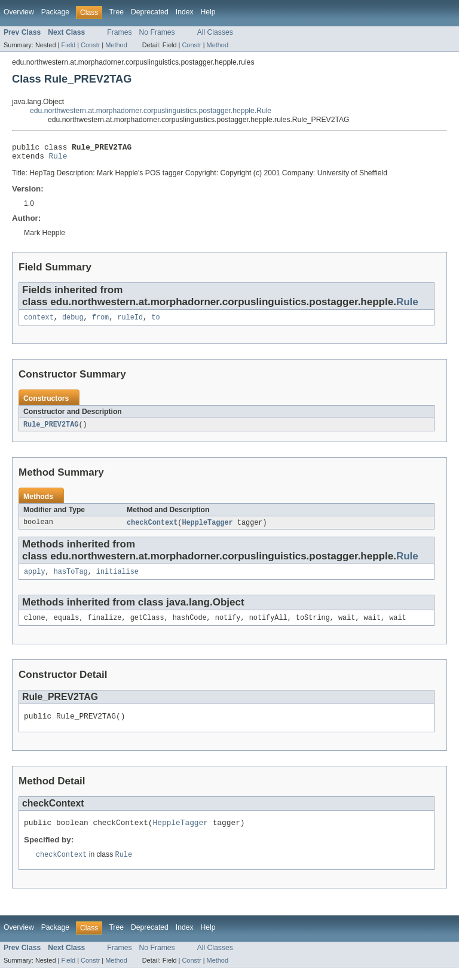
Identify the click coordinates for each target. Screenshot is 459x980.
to (155, 322)
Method (116, 45)
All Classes (215, 32)
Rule (58, 159)
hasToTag (71, 579)
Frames (119, 32)
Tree (116, 12)
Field (68, 45)
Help (208, 12)
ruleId (130, 322)
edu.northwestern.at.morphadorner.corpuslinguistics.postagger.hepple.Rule (151, 111)
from (100, 322)
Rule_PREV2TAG (51, 430)
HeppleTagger (207, 528)
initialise (117, 579)
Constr (90, 45)
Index (185, 12)
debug (73, 322)
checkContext (152, 528)
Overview (19, 12)
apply (35, 579)
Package (55, 12)
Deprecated (150, 12)
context (39, 322)
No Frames (157, 32)
